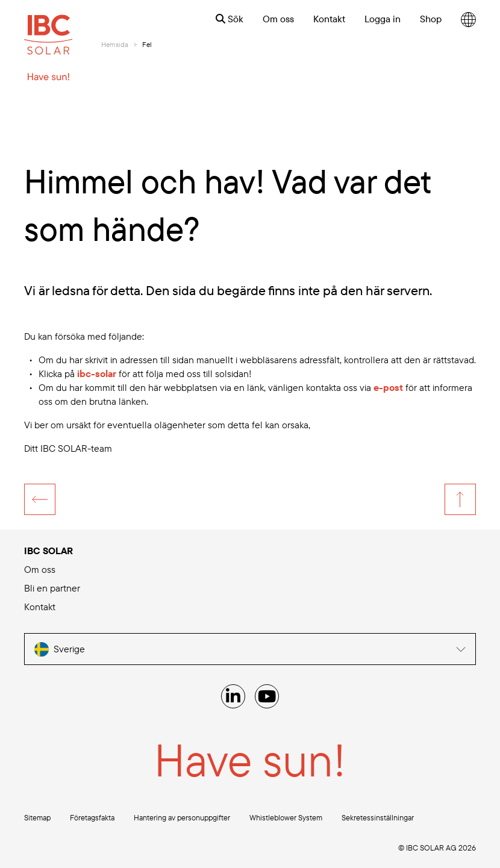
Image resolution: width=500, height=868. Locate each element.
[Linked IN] (233, 696)
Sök (230, 19)
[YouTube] (267, 696)
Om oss (40, 569)
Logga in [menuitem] (383, 19)
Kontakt (40, 607)
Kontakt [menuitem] (329, 19)
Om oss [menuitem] (278, 19)
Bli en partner (52, 588)
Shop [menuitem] (431, 19)
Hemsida (115, 44)
